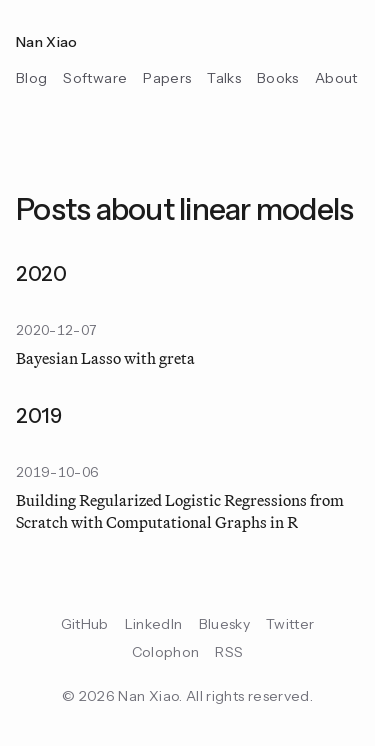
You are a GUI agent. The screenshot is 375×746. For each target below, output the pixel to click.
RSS (229, 652)
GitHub (85, 624)
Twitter (290, 624)
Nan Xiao (47, 42)
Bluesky (224, 624)
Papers (167, 78)
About (336, 78)
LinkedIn (154, 624)
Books (278, 78)
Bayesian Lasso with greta (105, 359)
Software (95, 78)
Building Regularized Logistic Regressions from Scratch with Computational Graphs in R (180, 512)
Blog (31, 78)
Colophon (166, 652)
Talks (224, 78)
